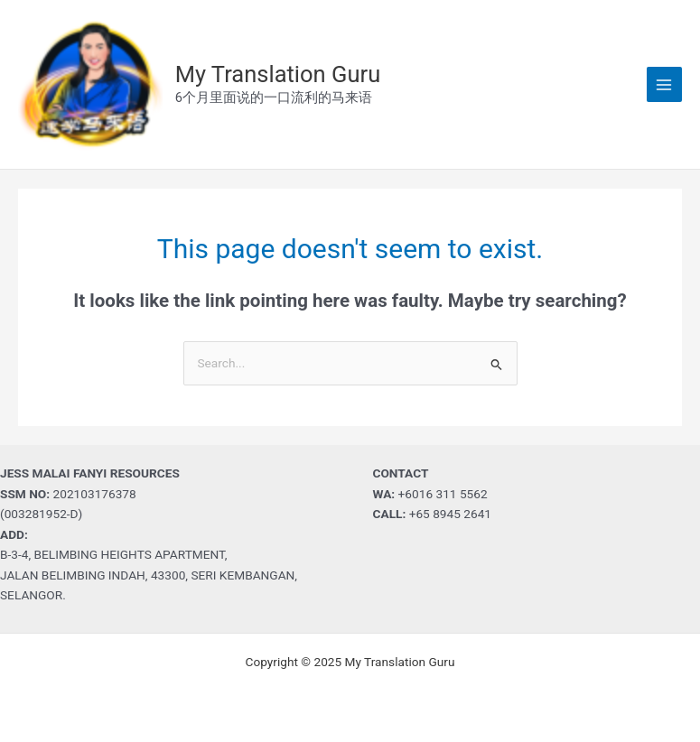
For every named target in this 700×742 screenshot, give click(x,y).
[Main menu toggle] (664, 84)
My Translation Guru (278, 74)
